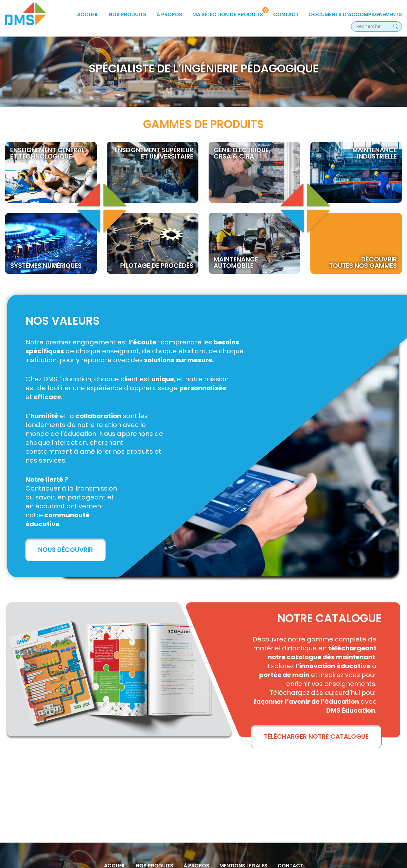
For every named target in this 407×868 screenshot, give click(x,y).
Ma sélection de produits (228, 14)
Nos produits (128, 14)
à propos (169, 14)
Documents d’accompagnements (355, 14)
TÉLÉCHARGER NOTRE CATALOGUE (316, 736)
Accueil (88, 14)
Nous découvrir (66, 550)
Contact (286, 14)
